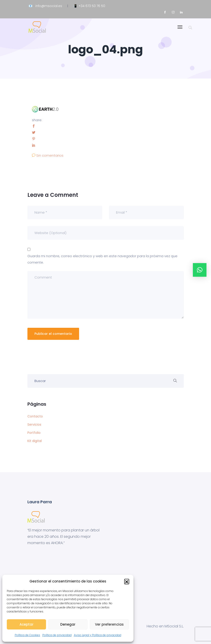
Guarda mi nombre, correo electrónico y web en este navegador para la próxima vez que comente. (102, 259)
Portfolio (34, 433)
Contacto (35, 416)
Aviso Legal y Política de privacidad (98, 635)
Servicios (34, 424)
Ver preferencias (109, 624)
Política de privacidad (57, 635)
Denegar (68, 624)
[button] (127, 581)
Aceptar (27, 624)
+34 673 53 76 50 (92, 6)
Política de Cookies (27, 635)
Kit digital (35, 441)
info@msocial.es (49, 6)
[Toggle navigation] (180, 29)
